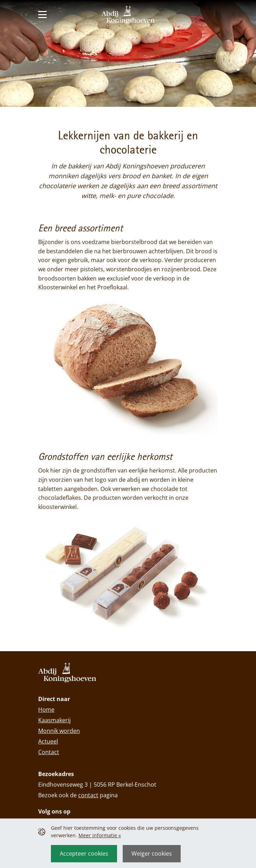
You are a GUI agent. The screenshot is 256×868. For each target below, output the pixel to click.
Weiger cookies (152, 853)
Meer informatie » (100, 835)
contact (88, 795)
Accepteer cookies (84, 853)
